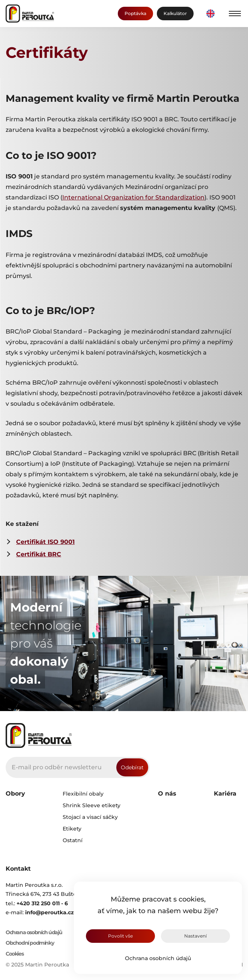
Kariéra (225, 794)
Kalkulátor (175, 13)
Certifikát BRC (39, 554)
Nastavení (195, 936)
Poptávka (135, 13)
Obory (15, 794)
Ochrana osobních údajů (158, 958)
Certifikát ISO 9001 (45, 542)
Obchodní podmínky (30, 943)
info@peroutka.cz (50, 912)
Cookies (14, 954)
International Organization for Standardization (133, 197)
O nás (167, 794)
